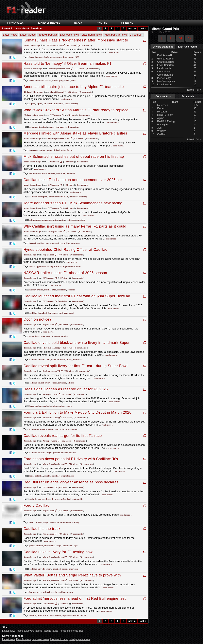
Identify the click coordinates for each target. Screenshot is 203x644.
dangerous (47, 220)
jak (57, 127)
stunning (83, 197)
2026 (77, 57)
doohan (39, 406)
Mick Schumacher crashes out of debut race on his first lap (74, 157)
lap (65, 173)
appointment (69, 266)
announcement (56, 197)
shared (72, 452)
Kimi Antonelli (165, 55)
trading (76, 522)
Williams (162, 131)
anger (46, 522)
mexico (44, 429)
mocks (47, 290)
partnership (78, 499)
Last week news (70, 35)
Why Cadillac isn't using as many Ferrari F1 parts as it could (75, 226)
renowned (69, 313)
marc (79, 266)
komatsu (39, 57)
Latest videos (28, 35)
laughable (65, 476)
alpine (32, 104)
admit (46, 615)
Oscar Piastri (164, 72)
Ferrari (161, 108)
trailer (40, 290)
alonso (51, 127)
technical (81, 615)
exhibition (34, 429)
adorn (65, 569)
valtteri (46, 592)
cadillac (33, 197)
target (49, 452)
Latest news (15, 23)
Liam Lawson (164, 85)
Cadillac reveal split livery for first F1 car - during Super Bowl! (76, 366)
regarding (65, 243)
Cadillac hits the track (42, 529)
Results (102, 23)
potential (39, 476)
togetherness (56, 57)
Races (78, 23)
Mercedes (163, 105)
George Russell (166, 59)
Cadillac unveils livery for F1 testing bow (58, 552)
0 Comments (85, 45)
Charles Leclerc (166, 62)
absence (41, 499)
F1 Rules (127, 23)
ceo (73, 476)
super (55, 313)
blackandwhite (58, 359)
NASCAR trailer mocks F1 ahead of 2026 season (65, 273)
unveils (41, 359)
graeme (56, 452)
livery (69, 359)
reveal (41, 383)
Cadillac (162, 134)
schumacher (35, 173)
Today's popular (48, 35)
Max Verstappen (166, 81)
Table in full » (194, 90)
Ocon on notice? (38, 319)
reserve (69, 406)
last (143, 29)
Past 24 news (23, 639)
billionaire (58, 104)
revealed (62, 383)
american (48, 104)
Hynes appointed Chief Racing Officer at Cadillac (65, 250)
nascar (32, 290)
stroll (45, 127)
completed (68, 545)
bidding (74, 104)
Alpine (161, 118)
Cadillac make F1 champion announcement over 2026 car (73, 180)
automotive (65, 522)
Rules (55, 631)
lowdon (65, 452)
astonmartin (35, 127)
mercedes (34, 150)
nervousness (55, 615)
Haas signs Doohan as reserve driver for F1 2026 (66, 389)
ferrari (48, 80)
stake (67, 104)
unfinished (66, 499)
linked (57, 150)
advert (71, 383)
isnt (47, 243)
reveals (41, 452)
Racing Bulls (164, 125)
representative (69, 615)
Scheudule (188, 96)
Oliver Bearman (166, 75)
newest (70, 592)
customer (76, 243)
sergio (58, 545)
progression (65, 80)
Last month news (92, 35)
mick (44, 173)
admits (64, 336)
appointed (41, 266)
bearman (39, 80)
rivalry (48, 476)
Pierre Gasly (164, 78)
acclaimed (73, 429)
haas (31, 57)
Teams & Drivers (49, 23)
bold (48, 359)
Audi (160, 128)
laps (76, 545)
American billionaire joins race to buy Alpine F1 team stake (74, 87)
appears (71, 290)
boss (73, 80)
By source (137, 35)
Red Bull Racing (166, 121)
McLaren (162, 112)
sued (61, 313)
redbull (47, 406)
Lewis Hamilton (165, 65)
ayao (48, 336)
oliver (55, 80)
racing (62, 220)
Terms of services (69, 631)
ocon (32, 336)
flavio (70, 150)
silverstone (49, 545)
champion (43, 197)
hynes (32, 266)
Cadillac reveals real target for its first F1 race (63, 436)
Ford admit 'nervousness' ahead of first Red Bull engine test (75, 598)
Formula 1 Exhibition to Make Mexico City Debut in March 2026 (77, 412)
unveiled (73, 197)
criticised (71, 220)
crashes (52, 173)
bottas (32, 592)
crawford (64, 127)
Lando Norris (164, 68)
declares (55, 499)
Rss (81, 631)
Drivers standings (163, 47)
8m (49, 313)
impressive (68, 57)
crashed (71, 173)
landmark (78, 359)
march (58, 429)
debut (59, 173)
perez (32, 545)
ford (31, 476)
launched (42, 313)
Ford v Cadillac (36, 505)
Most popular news (116, 35)
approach (55, 243)
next (132, 29)
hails (47, 57)
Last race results (188, 47)
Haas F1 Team (165, 115)
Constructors (163, 96)
